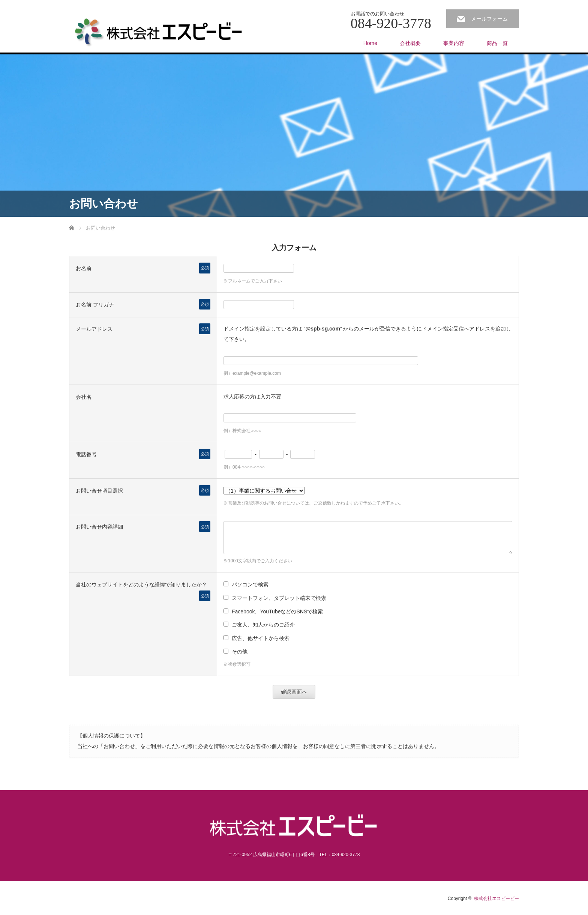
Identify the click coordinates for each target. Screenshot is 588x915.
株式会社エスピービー (496, 898)
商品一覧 (497, 43)
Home (370, 43)
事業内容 (454, 43)
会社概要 (410, 43)
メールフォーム (489, 19)
